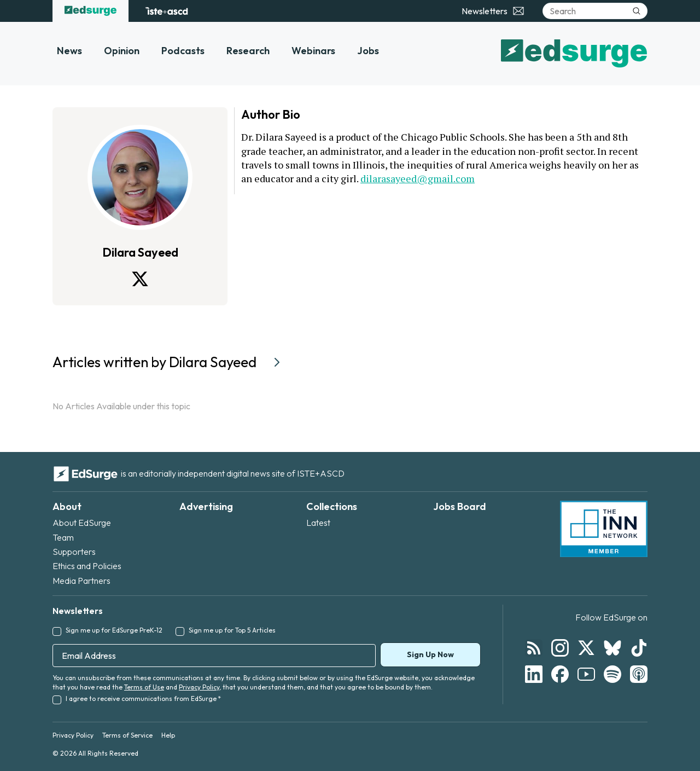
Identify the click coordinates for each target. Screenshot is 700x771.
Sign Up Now (430, 654)
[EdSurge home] (91, 11)
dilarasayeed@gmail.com (418, 178)
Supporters (74, 552)
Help (168, 735)
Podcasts (183, 51)
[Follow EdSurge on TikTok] (639, 648)
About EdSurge (82, 523)
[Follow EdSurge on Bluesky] (612, 648)
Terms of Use (144, 687)
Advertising (206, 506)
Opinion (122, 51)
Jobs (368, 51)
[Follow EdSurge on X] (586, 648)
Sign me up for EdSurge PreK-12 (114, 630)
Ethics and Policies (87, 566)
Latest (318, 523)
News (69, 51)
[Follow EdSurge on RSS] (534, 648)
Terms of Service (127, 735)
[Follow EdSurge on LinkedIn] (534, 674)
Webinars (313, 51)
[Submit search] (637, 11)
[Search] (595, 11)
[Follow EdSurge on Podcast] (639, 674)
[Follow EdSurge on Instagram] (560, 648)
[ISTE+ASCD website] (167, 11)
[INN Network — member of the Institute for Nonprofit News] (604, 529)
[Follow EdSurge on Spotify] (612, 674)
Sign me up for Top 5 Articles (232, 630)
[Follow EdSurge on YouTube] (586, 674)
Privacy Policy (199, 687)
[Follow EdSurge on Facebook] (560, 674)
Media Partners (81, 581)
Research (248, 51)
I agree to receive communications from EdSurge (143, 698)
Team (63, 537)
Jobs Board (460, 506)
